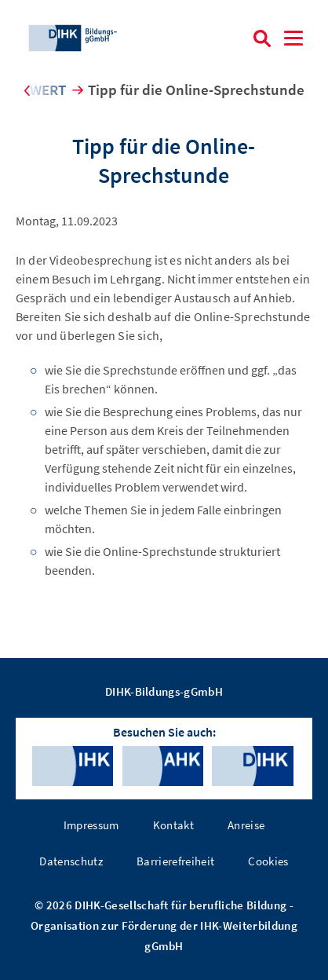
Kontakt (173, 825)
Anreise (246, 825)
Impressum (91, 825)
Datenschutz (71, 861)
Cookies (268, 861)
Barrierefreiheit (175, 861)
